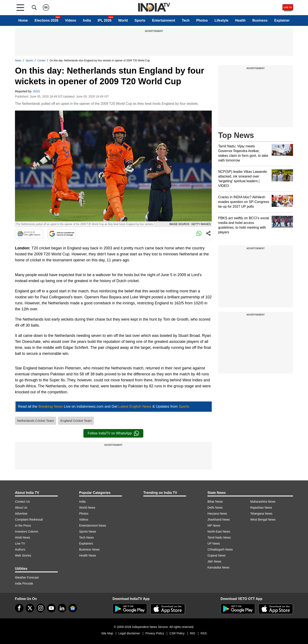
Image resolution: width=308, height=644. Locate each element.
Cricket (41, 61)
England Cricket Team (76, 421)
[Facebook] (19, 608)
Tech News (86, 537)
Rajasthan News (261, 508)
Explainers (86, 543)
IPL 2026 (104, 20)
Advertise (21, 514)
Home (23, 20)
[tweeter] (30, 608)
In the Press (23, 526)
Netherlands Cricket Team (36, 421)
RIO (193, 633)
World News (87, 508)
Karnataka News (218, 567)
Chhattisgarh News (220, 549)
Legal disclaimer (129, 633)
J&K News (214, 561)
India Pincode (24, 583)
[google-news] (73, 608)
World (123, 20)
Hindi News (23, 537)
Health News (88, 555)
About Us (21, 508)
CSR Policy (177, 633)
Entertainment (164, 20)
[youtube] (51, 608)
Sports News (88, 531)
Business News (89, 549)
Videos (71, 20)
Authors (20, 549)
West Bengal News (263, 520)
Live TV (20, 543)
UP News (214, 543)
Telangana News (261, 514)
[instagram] (41, 608)
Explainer (282, 20)
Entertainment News (93, 526)
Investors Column (27, 531)
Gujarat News (217, 555)
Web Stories (23, 555)
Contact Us (22, 502)
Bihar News (215, 502)
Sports (140, 20)
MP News (214, 526)
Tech (186, 20)
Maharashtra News (263, 502)
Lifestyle (221, 20)
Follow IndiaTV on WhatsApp (113, 433)
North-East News (219, 531)
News (18, 61)
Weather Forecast (27, 577)
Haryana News (217, 514)
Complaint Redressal (29, 520)
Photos (202, 20)
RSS (204, 633)
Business (260, 20)
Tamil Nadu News (219, 537)
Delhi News (215, 508)
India (87, 20)
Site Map (107, 633)
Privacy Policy (155, 633)
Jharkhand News (219, 520)
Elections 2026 (47, 20)
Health (240, 20)
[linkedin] (62, 608)
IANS (36, 91)
